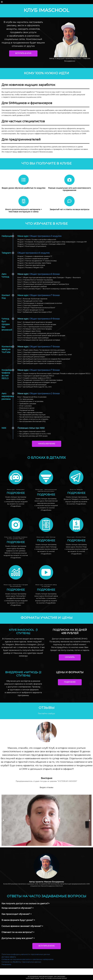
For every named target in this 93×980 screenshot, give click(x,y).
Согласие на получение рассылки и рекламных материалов (27, 963)
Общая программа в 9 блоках (45, 319)
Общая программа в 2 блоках (45, 393)
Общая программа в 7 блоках (45, 295)
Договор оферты (9, 960)
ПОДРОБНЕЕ (70, 682)
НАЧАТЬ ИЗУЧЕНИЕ (47, 444)
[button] (3, 824)
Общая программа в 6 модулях (34, 253)
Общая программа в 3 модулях (45, 236)
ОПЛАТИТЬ (70, 657)
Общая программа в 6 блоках (45, 274)
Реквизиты (6, 968)
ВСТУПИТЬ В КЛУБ (23, 53)
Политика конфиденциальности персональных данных (26, 958)
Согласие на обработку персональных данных (21, 965)
